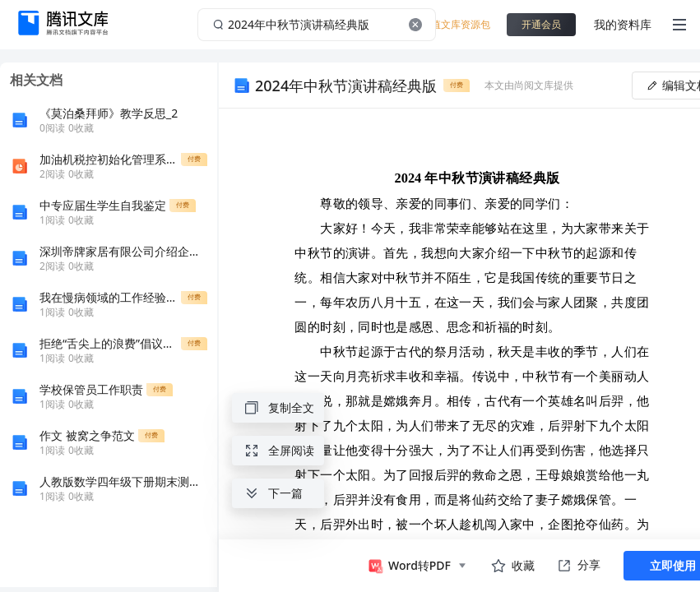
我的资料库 (623, 24)
